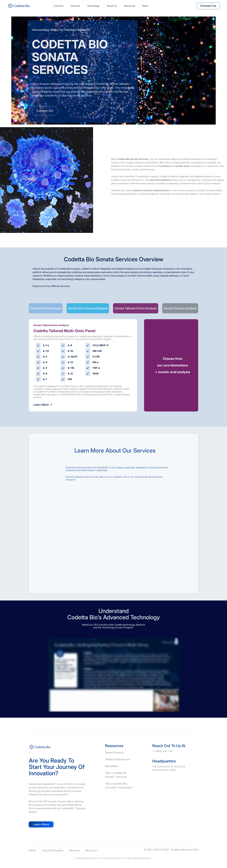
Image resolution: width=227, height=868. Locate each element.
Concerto (58, 6)
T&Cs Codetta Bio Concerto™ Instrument (119, 786)
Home (32, 850)
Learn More (43, 405)
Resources (129, 6)
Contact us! (39, 111)
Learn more (41, 824)
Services (75, 6)
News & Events (114, 752)
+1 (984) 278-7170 (162, 751)
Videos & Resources (118, 759)
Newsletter (112, 766)
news (145, 6)
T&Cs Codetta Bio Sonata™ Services (116, 775)
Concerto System (53, 850)
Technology (93, 6)
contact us (208, 6)
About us (112, 6)
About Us (91, 850)
